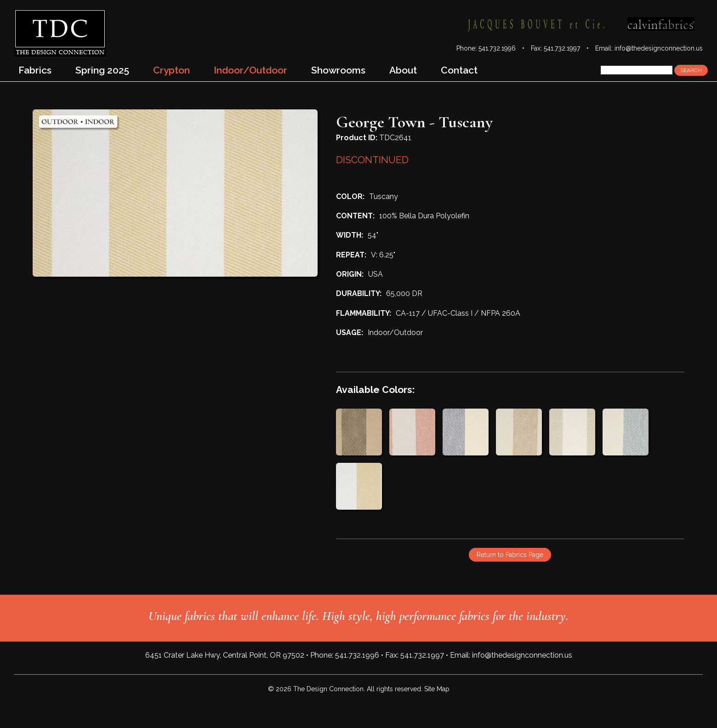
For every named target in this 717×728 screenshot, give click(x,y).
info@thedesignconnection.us (659, 48)
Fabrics (35, 70)
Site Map (437, 689)
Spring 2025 (102, 70)
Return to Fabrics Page (510, 555)
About (403, 70)
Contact (459, 70)
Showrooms (338, 70)
